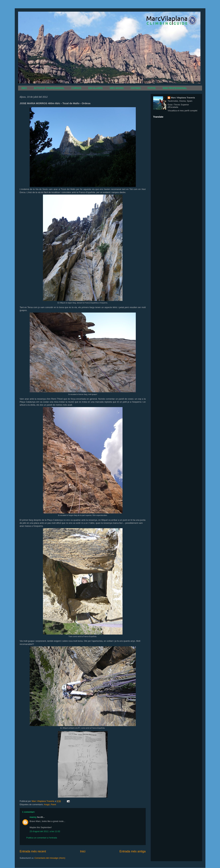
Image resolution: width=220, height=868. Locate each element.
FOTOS (152, 88)
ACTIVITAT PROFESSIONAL (49, 88)
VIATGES (136, 88)
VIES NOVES (117, 88)
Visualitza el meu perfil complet (182, 111)
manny (33, 817)
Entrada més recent (33, 851)
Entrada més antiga (133, 851)
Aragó (47, 804)
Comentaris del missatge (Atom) (50, 858)
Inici (83, 851)
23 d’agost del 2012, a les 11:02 (45, 831)
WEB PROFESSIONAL (175, 88)
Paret (53, 804)
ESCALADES (95, 88)
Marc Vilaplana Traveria (183, 98)
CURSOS (76, 88)
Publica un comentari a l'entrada (42, 838)
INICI (24, 88)
